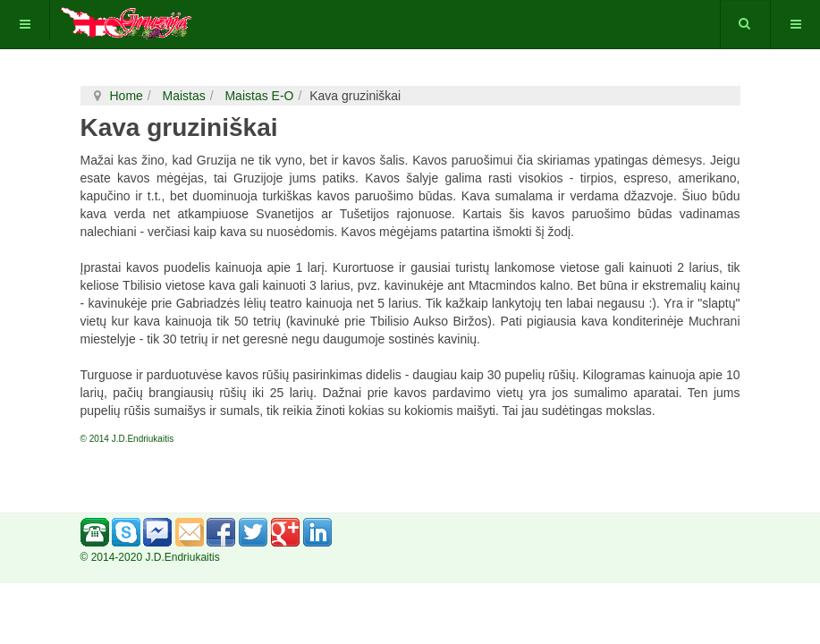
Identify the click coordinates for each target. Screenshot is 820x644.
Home (127, 96)
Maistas (182, 96)
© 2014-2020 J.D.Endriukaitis (150, 557)
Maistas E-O (258, 96)
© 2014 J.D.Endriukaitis (127, 439)
